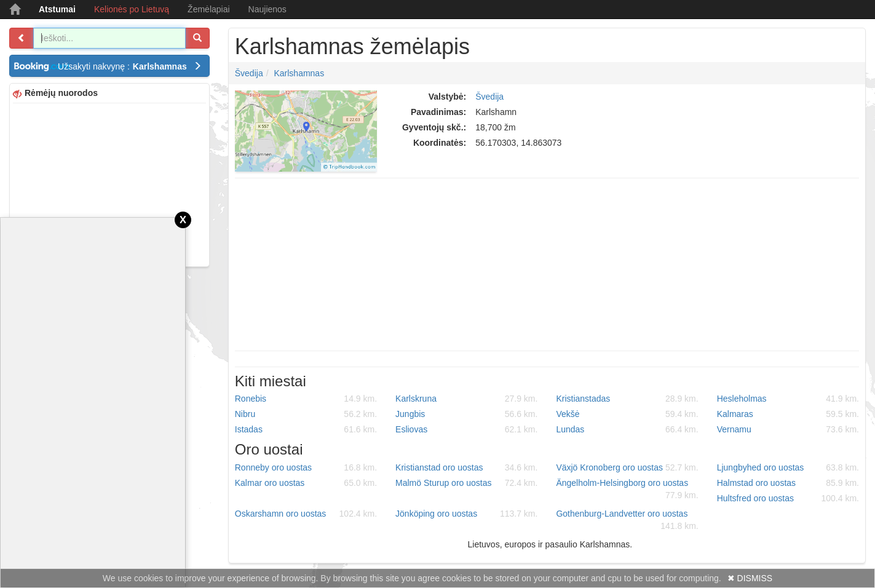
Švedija (249, 73)
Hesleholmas (788, 399)
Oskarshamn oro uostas (306, 514)
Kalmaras (788, 414)
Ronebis (306, 399)
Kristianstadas (627, 399)
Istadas (306, 429)
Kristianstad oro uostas (466, 467)
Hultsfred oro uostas (788, 498)
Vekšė (627, 414)
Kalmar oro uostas (306, 483)
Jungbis (466, 414)
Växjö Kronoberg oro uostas (627, 467)
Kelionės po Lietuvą (132, 9)
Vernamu (788, 429)
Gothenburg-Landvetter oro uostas (627, 520)
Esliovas (466, 429)
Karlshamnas (299, 73)
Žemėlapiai (208, 9)
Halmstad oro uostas (788, 483)
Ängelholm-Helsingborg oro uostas (627, 490)
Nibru (306, 414)
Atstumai (57, 9)
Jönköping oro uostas (466, 514)
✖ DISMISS (750, 578)
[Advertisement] (109, 183)
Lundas (627, 429)
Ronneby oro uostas (306, 467)
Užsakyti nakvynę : (130, 66)
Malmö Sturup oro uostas (466, 483)
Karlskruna (466, 399)
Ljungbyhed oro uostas (788, 467)
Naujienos (267, 9)
